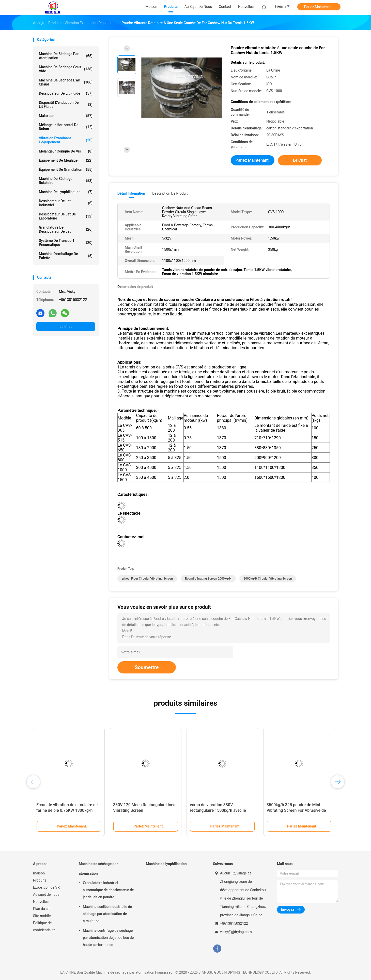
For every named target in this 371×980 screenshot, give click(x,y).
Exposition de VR (46, 887)
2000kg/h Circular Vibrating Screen (268, 579)
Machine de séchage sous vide (66, 69)
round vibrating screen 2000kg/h (208, 579)
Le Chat (66, 327)
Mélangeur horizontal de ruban (66, 127)
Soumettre (147, 667)
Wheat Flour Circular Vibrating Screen (147, 579)
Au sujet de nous (46, 894)
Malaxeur (66, 116)
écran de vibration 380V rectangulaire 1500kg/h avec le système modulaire (218, 810)
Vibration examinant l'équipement (66, 140)
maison (39, 873)
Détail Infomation (131, 193)
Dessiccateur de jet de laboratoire (66, 216)
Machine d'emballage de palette (66, 256)
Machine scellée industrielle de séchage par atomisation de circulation (107, 914)
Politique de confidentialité (44, 926)
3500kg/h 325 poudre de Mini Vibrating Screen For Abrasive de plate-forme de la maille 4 (296, 810)
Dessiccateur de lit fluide (66, 93)
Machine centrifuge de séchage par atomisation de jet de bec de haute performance (108, 938)
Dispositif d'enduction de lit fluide (66, 105)
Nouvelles (41, 902)
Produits (40, 880)
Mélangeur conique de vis (66, 151)
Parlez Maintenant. (319, 7)
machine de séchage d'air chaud (66, 82)
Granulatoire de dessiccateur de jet (66, 229)
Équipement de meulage (66, 160)
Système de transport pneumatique (66, 243)
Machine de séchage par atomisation (66, 56)
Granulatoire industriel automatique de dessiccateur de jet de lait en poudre (108, 890)
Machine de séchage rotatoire (66, 181)
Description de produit (170, 193)
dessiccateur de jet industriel (66, 203)
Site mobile (42, 916)
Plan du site (42, 909)
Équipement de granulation (66, 170)
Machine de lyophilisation (66, 192)
